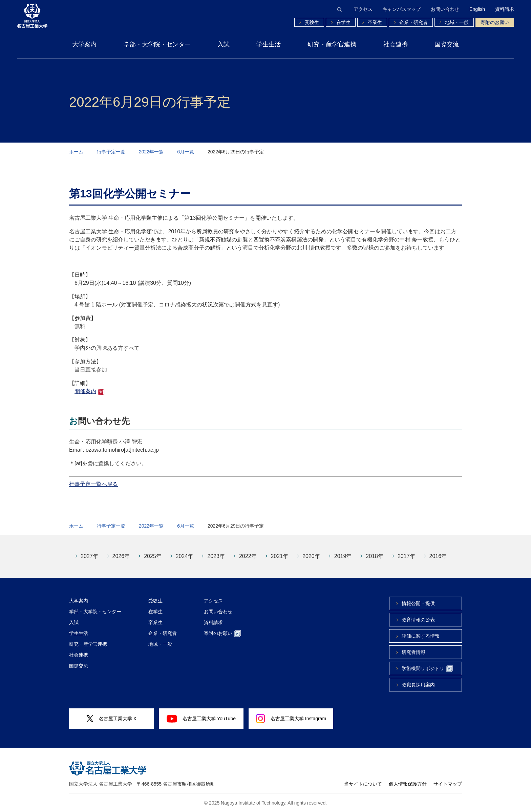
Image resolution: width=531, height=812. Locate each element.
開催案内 (85, 391)
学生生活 (269, 44)
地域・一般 (457, 22)
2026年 (121, 556)
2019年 (343, 556)
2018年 (375, 556)
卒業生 (375, 22)
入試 (224, 44)
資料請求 (505, 9)
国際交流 (447, 44)
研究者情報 (413, 652)
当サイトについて (363, 784)
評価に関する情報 (421, 636)
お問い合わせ (445, 9)
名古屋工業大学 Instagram (291, 719)
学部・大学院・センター (157, 44)
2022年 (248, 556)
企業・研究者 (413, 22)
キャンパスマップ (402, 9)
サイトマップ (448, 784)
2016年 (438, 556)
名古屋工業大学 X (111, 719)
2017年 (406, 556)
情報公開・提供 (418, 603)
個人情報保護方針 (408, 784)
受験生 (312, 22)
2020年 (311, 556)
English (477, 9)
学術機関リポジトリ (427, 669)
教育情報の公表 (418, 620)
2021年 (280, 556)
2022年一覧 (151, 152)
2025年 (153, 556)
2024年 (185, 556)
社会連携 (396, 44)
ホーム (76, 152)
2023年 (216, 556)
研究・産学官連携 (332, 44)
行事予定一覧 (111, 152)
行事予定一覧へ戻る (93, 484)
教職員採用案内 (418, 685)
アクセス (363, 9)
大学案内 (84, 44)
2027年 (89, 556)
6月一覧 (186, 152)
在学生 (343, 22)
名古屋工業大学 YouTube (201, 719)
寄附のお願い (495, 22)
